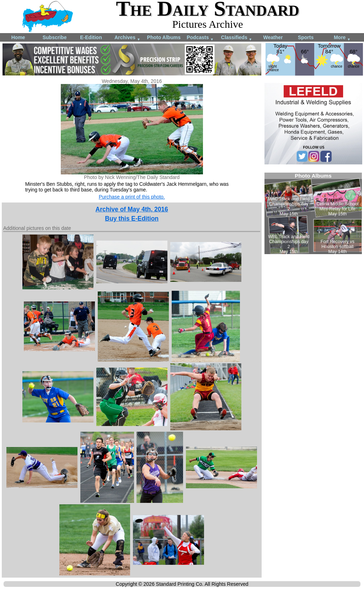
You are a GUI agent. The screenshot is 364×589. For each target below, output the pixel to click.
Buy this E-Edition (132, 219)
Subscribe (55, 37)
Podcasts (200, 38)
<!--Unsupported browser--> (313, 213)
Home (18, 37)
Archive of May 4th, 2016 (132, 209)
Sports (306, 37)
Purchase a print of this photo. (132, 197)
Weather (273, 37)
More (342, 38)
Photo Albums (164, 37)
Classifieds (237, 38)
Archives (127, 38)
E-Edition (91, 37)
